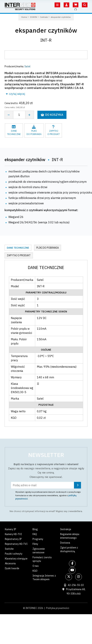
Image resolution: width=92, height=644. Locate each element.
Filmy (35, 544)
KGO (35, 571)
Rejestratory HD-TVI (16, 544)
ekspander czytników (46, 30)
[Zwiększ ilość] (30, 115)
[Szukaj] (85, 5)
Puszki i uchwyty (14, 554)
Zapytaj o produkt (19, 255)
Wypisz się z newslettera (69, 511)
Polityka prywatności (58, 608)
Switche (9, 549)
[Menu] (57, 5)
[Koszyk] (76, 5)
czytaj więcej (15, 94)
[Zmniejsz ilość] (9, 115)
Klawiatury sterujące (16, 559)
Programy (38, 539)
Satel (27, 66)
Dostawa (65, 543)
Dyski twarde (12, 568)
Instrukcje (66, 529)
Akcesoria (10, 563)
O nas (36, 566)
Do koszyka (52, 115)
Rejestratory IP (13, 539)
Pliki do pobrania (48, 248)
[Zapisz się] (77, 485)
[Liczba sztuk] (19, 115)
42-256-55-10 (76, 585)
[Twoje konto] (66, 5)
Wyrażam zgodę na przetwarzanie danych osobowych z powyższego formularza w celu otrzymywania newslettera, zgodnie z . (48, 495)
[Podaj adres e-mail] (46, 485)
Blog (35, 529)
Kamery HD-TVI (13, 534)
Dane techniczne (18, 248)
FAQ (35, 534)
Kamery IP (10, 529)
